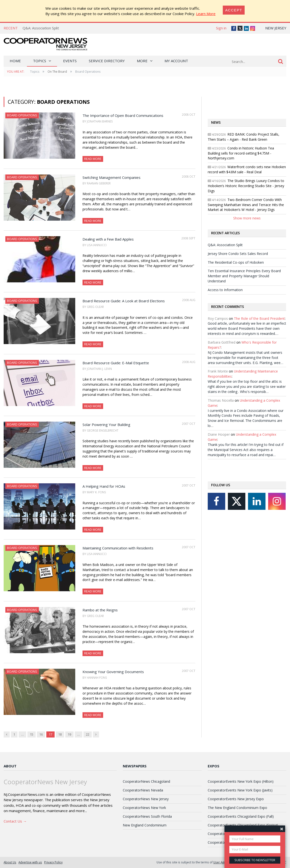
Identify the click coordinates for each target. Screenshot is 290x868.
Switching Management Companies (112, 177)
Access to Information (225, 290)
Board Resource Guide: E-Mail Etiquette (116, 363)
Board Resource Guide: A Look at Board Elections (124, 301)
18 (60, 734)
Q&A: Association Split (41, 28)
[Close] (234, 10)
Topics (40, 61)
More (142, 61)
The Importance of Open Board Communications (123, 115)
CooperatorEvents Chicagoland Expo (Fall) (241, 816)
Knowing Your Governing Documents (113, 672)
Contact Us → (15, 821)
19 (69, 734)
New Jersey (276, 28)
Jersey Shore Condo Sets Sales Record (238, 254)
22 (88, 734)
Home (15, 61)
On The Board (57, 72)
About (10, 766)
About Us (10, 862)
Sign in (221, 28)
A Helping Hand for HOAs (104, 486)
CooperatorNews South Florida (147, 816)
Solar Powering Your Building (106, 425)
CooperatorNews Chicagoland (146, 781)
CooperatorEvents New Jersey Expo (236, 799)
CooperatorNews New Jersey (146, 799)
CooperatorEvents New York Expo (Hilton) (241, 781)
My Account (176, 61)
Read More (93, 159)
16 (41, 734)
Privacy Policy (53, 862)
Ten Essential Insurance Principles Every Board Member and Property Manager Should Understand (244, 276)
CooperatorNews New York (144, 808)
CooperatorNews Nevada (143, 790)
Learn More (206, 14)
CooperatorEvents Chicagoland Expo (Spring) (243, 825)
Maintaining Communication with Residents (118, 548)
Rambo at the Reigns (100, 610)
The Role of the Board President (259, 318)
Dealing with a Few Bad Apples (108, 239)
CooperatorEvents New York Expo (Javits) (240, 790)
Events (70, 61)
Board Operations (22, 115)
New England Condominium (145, 825)
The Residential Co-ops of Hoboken (236, 262)
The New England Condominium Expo (237, 808)
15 (32, 734)
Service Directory (107, 61)
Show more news (247, 218)
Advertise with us (30, 862)
